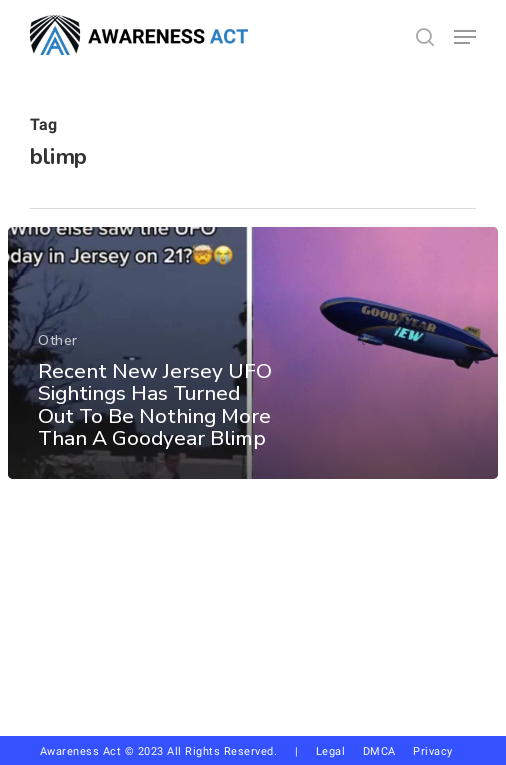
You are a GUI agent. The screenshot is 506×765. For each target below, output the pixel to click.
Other (58, 340)
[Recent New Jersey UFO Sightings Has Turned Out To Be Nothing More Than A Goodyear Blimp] (253, 353)
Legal (331, 751)
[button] (465, 37)
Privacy (440, 751)
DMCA (379, 751)
